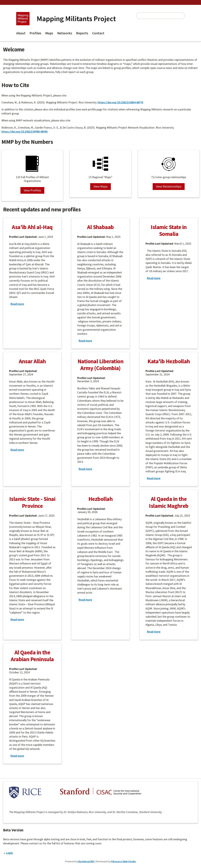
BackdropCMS (86, 861)
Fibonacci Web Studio (124, 861)
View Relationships (169, 186)
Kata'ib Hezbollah (169, 361)
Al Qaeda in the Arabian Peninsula (32, 656)
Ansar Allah (32, 361)
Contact (98, 33)
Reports (82, 33)
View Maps (100, 186)
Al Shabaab (100, 227)
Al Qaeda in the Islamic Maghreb (169, 502)
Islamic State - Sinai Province (32, 502)
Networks (65, 33)
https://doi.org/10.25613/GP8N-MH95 (24, 132)
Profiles (35, 33)
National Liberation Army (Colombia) (100, 365)
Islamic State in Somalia (169, 230)
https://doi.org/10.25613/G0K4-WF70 (120, 102)
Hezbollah (100, 499)
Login (9, 853)
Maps (49, 33)
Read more (17, 304)
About (21, 33)
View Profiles (32, 190)
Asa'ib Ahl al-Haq (32, 227)
